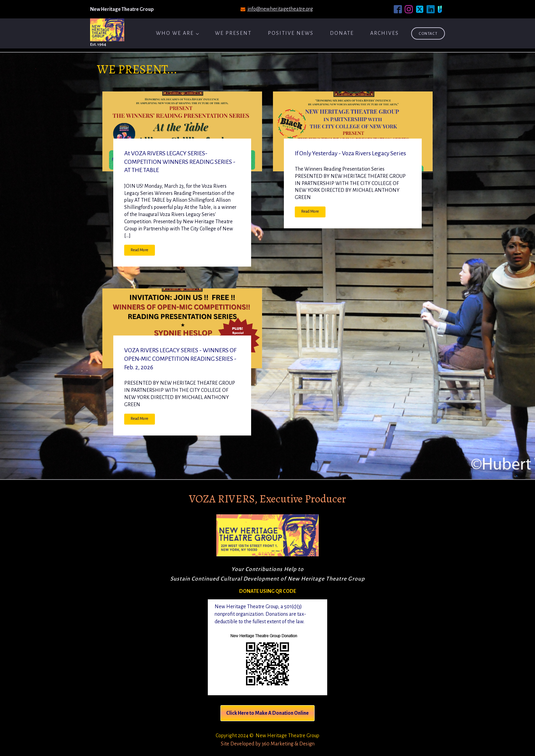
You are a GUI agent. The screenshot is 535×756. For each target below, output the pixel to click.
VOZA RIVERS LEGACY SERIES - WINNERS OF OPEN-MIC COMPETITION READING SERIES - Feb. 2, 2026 (180, 359)
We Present (233, 33)
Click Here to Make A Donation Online (267, 713)
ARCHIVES (385, 33)
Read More (140, 250)
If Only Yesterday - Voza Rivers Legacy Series (350, 153)
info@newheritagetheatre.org (280, 9)
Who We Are (175, 33)
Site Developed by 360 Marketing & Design (268, 744)
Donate (342, 33)
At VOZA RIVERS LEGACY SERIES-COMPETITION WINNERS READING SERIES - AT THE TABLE (180, 162)
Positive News (291, 33)
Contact (428, 33)
